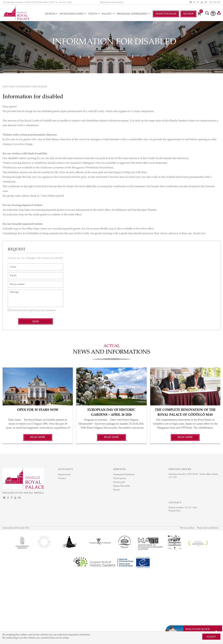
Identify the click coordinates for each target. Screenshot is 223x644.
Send (36, 321)
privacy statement (46, 310)
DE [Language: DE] (219, 2)
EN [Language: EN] (215, 2)
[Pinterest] (198, 2)
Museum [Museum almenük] (52, 14)
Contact (62, 478)
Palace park (119, 482)
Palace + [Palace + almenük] (109, 14)
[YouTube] (202, 2)
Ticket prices (120, 478)
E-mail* (12, 274)
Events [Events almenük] (95, 14)
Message (12, 291)
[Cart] (200, 14)
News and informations (112, 352)
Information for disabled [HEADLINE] (111, 2)
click (178, 511)
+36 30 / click (191, 508)
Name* (11, 265)
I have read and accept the (32, 310)
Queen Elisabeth (122, 486)
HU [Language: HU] (211, 2)
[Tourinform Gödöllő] (219, 14)
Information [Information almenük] (141, 14)
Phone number (15, 283)
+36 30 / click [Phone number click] (65, 2)
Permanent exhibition (124, 475)
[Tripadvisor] (205, 2)
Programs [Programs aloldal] (123, 14)
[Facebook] (191, 2)
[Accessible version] (213, 13)
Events (117, 490)
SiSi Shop (188, 14)
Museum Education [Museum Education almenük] (73, 14)
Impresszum (64, 475)
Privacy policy (187, 528)
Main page (9, 87)
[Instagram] (194, 2)
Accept (211, 637)
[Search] (207, 13)
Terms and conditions (208, 528)
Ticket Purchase (166, 14)
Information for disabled (32, 87)
